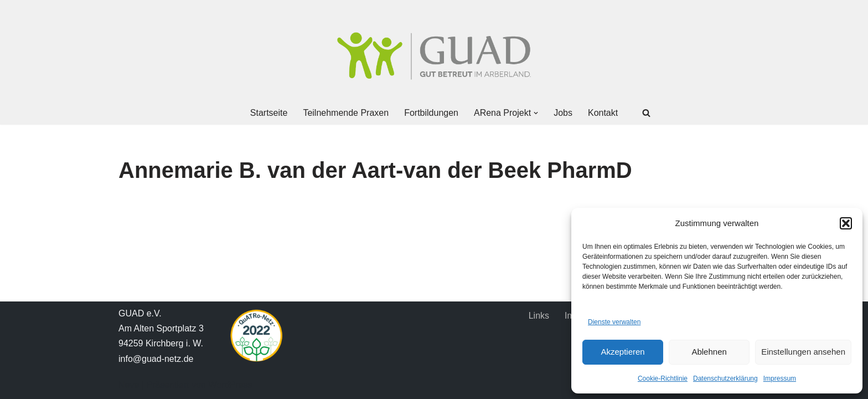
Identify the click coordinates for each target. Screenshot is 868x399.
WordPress (230, 385)
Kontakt (603, 113)
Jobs (563, 113)
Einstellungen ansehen (803, 352)
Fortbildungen (431, 113)
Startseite (269, 113)
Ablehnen (709, 352)
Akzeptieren (622, 352)
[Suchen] (646, 113)
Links (539, 316)
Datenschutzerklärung (725, 378)
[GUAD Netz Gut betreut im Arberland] (434, 56)
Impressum (780, 378)
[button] (846, 223)
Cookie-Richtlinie (663, 378)
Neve (129, 385)
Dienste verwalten (614, 322)
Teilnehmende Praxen (346, 113)
